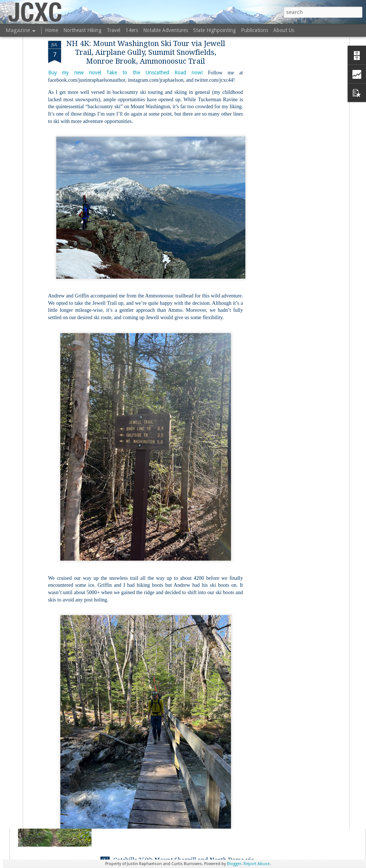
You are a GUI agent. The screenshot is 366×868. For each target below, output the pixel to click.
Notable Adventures (166, 30)
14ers (132, 30)
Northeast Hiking (82, 30)
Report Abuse (257, 864)
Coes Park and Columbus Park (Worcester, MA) (179, 693)
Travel (113, 30)
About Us (284, 30)
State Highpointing (214, 30)
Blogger (234, 864)
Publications (255, 30)
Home (51, 30)
